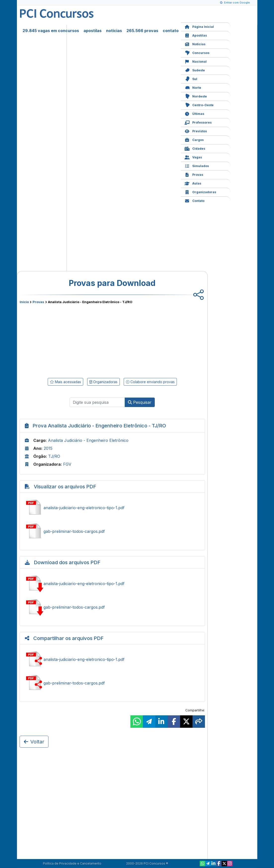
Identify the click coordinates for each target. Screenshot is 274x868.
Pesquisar (140, 402)
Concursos (197, 52)
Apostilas (196, 35)
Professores (198, 122)
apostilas (93, 31)
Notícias (195, 44)
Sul (191, 78)
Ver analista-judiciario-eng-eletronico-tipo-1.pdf (112, 508)
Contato (195, 200)
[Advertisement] (72, 340)
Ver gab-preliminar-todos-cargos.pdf (112, 531)
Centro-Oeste (199, 105)
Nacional (196, 61)
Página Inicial (199, 26)
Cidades (195, 148)
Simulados (197, 165)
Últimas (194, 113)
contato (171, 31)
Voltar (34, 742)
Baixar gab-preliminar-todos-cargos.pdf (112, 607)
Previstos (196, 131)
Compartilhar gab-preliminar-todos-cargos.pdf (112, 683)
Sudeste (195, 70)
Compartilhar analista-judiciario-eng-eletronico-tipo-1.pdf (112, 659)
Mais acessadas (65, 382)
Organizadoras (200, 192)
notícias (114, 31)
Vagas (193, 157)
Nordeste (196, 96)
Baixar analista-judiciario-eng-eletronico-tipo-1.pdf (112, 584)
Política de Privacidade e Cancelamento (72, 863)
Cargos (194, 139)
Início (24, 302)
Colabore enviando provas (150, 382)
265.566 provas (142, 31)
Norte (193, 87)
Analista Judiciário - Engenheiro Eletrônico (88, 440)
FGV (67, 464)
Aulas (193, 183)
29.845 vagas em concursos (51, 31)
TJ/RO (54, 456)
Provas (194, 174)
